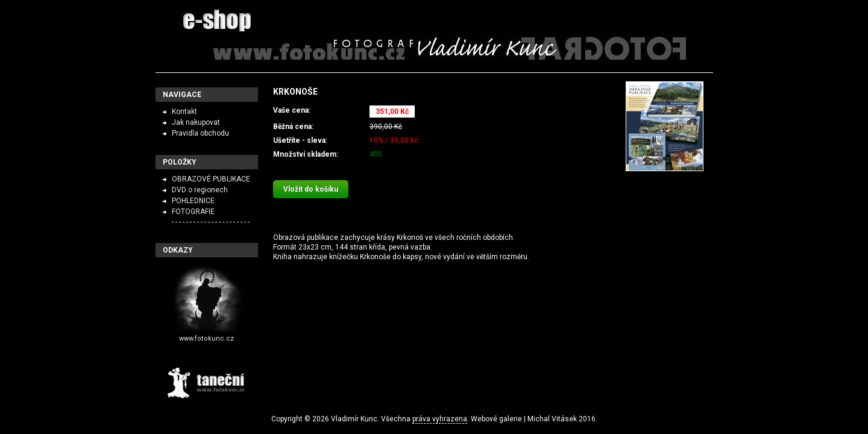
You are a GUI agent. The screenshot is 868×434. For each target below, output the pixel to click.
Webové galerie (496, 419)
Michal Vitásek (552, 419)
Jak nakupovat (196, 122)
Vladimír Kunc (354, 419)
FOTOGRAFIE (193, 212)
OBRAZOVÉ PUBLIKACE (211, 179)
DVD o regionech (200, 190)
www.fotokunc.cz (206, 338)
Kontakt (184, 112)
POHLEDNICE (193, 201)
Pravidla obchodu (200, 133)
